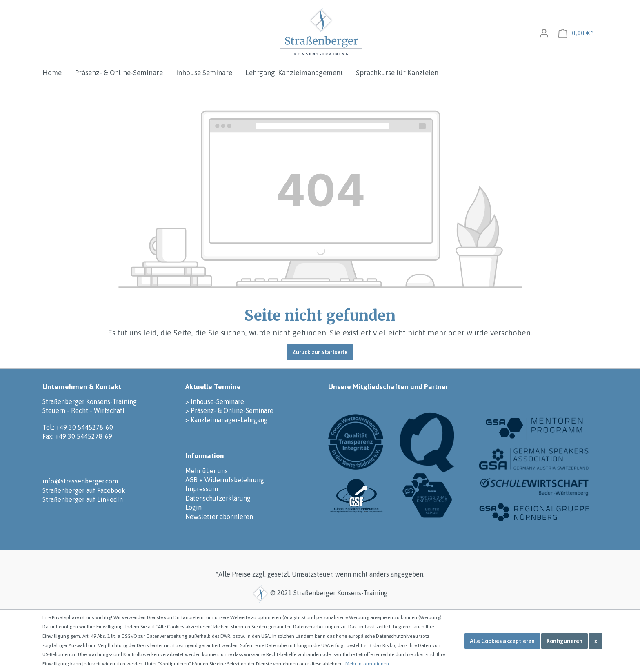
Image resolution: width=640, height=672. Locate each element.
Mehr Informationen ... (370, 664)
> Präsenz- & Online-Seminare (229, 410)
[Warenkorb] (576, 33)
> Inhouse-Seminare (215, 401)
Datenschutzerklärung (218, 498)
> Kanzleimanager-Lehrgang (227, 420)
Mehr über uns (207, 471)
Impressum (202, 489)
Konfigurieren (564, 641)
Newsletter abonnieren (219, 517)
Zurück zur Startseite (320, 352)
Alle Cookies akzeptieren (502, 641)
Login (193, 507)
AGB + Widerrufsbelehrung (225, 480)
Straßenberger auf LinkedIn (83, 499)
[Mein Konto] (544, 33)
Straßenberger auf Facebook (84, 490)
